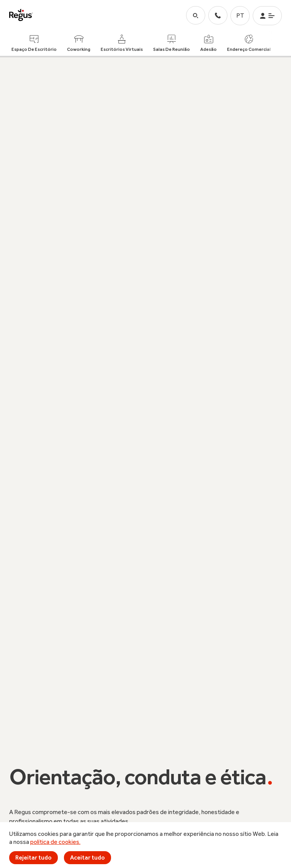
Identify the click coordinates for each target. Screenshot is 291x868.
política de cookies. (55, 842)
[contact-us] (218, 15)
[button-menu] (267, 16)
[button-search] (196, 15)
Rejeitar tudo (34, 857)
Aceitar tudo (87, 857)
